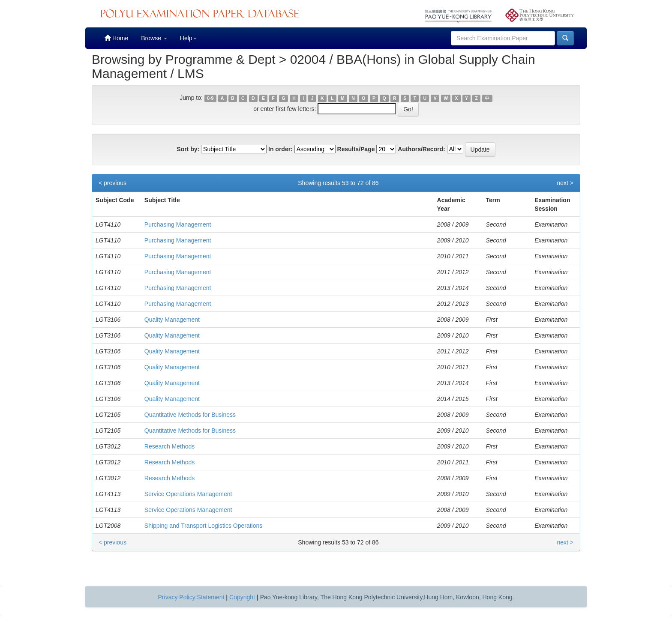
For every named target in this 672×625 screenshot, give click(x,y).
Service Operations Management (188, 494)
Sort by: (188, 149)
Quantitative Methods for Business (190, 415)
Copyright (242, 597)
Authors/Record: (421, 149)
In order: (280, 149)
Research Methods (170, 446)
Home (116, 38)
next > (565, 183)
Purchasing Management (178, 224)
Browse (154, 38)
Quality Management (172, 320)
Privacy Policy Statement (191, 597)
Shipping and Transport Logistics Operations (204, 526)
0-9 (210, 98)
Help (188, 38)
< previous (112, 183)
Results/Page (356, 149)
